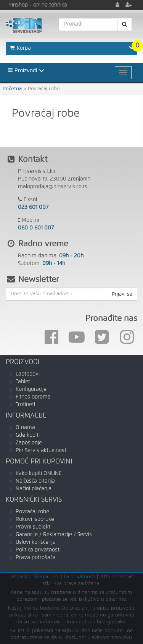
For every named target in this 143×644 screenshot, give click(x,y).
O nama (25, 428)
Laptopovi (28, 374)
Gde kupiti (28, 435)
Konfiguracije (31, 389)
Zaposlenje (29, 443)
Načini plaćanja (34, 489)
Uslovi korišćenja (36, 542)
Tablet (23, 382)
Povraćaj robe (32, 512)
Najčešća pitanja (35, 481)
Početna (12, 89)
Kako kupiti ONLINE (39, 473)
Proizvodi (22, 70)
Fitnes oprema (33, 397)
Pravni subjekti (34, 527)
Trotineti (25, 405)
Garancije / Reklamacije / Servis (54, 535)
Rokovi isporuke (35, 519)
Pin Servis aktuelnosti (42, 450)
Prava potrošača (36, 558)
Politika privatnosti (38, 550)
